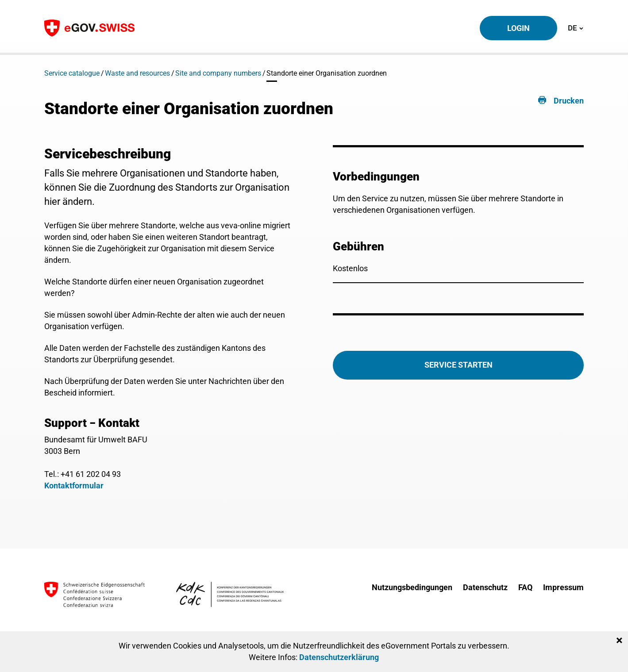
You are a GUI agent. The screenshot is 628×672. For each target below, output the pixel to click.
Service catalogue (72, 73)
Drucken (569, 101)
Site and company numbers (218, 73)
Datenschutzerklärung (339, 657)
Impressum (563, 587)
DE (576, 27)
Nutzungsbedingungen (412, 587)
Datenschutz (485, 587)
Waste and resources (137, 73)
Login (518, 28)
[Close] (619, 641)
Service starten (458, 365)
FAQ (525, 587)
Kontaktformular (74, 486)
